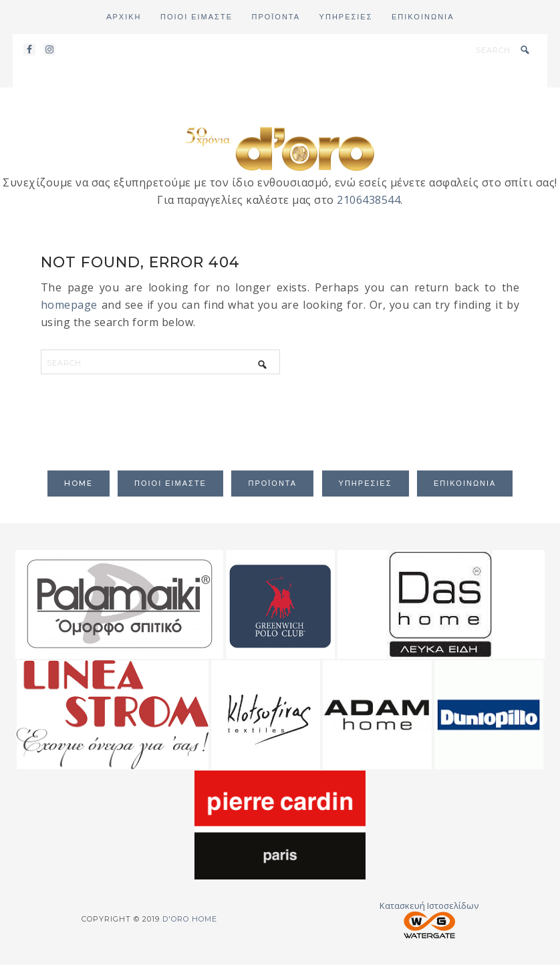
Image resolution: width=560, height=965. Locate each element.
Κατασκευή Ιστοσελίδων (429, 919)
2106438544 (369, 200)
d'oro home (280, 148)
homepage (69, 305)
